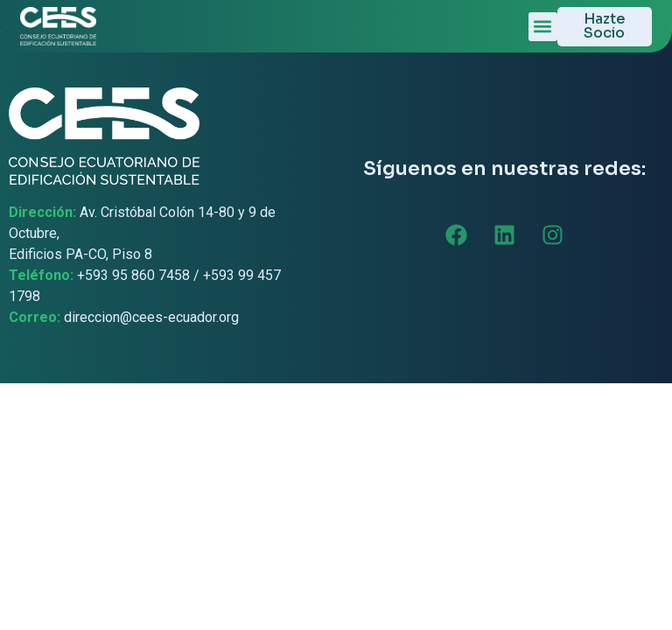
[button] (543, 27)
